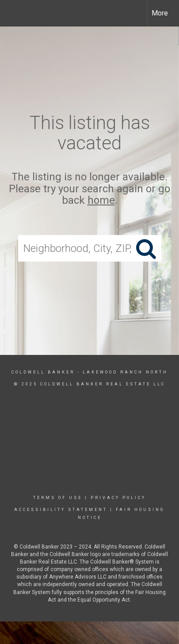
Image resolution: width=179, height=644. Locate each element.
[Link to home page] (15, 13)
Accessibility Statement (61, 510)
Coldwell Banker (43, 372)
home (101, 200)
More (160, 13)
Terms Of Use (58, 498)
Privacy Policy (118, 498)
